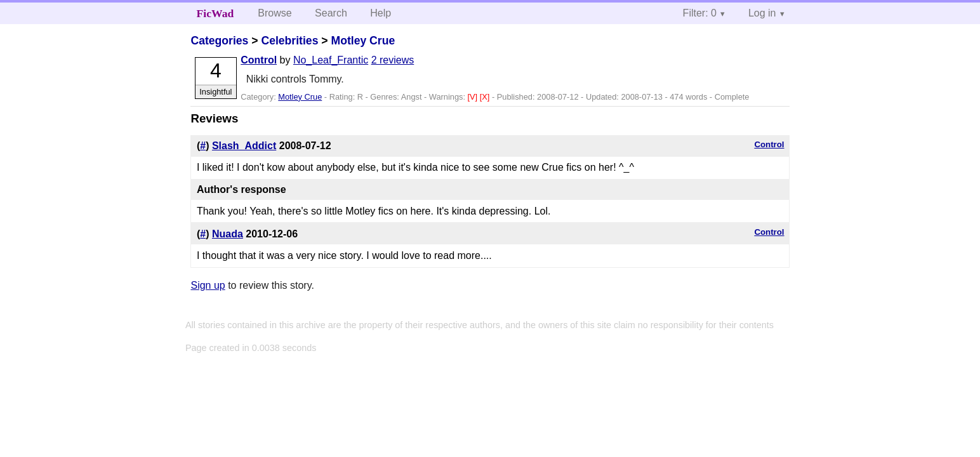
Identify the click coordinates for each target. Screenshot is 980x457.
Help (381, 13)
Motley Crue (363, 41)
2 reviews (393, 60)
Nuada (228, 234)
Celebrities (289, 41)
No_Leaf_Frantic (331, 60)
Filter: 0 (700, 13)
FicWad (215, 13)
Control (259, 60)
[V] (474, 97)
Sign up (208, 285)
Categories (219, 41)
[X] (486, 97)
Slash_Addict (244, 146)
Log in (762, 13)
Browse (275, 13)
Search (331, 13)
